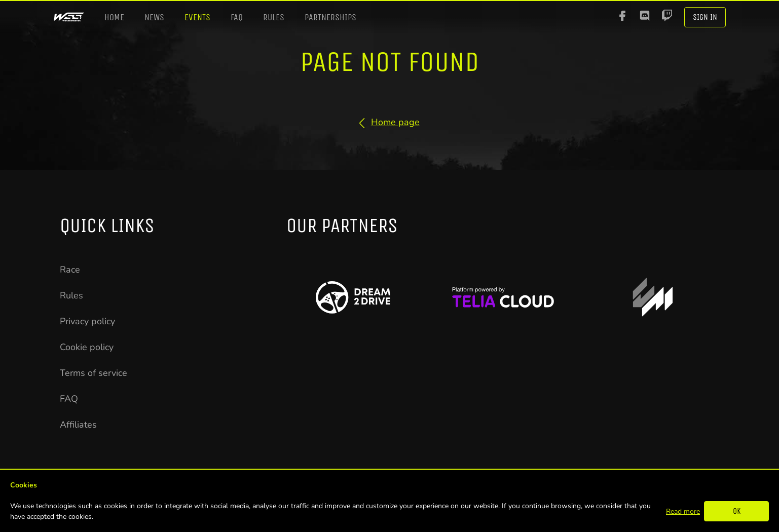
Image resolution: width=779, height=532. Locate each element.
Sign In (705, 17)
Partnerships (330, 17)
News (154, 17)
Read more (683, 511)
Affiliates (78, 425)
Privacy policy (87, 321)
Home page (389, 122)
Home (114, 17)
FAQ (237, 17)
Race (70, 270)
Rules (274, 17)
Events (197, 17)
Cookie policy (87, 347)
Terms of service (94, 373)
